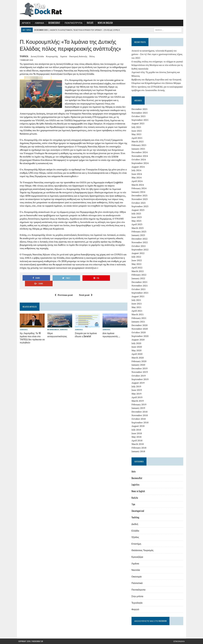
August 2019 (138, 383)
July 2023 (137, 213)
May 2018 (137, 437)
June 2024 (137, 174)
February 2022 (139, 275)
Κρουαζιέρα (138, 557)
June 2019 (137, 390)
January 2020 (139, 365)
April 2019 (137, 397)
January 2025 (139, 149)
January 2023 (139, 235)
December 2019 (140, 368)
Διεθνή (135, 524)
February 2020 (139, 361)
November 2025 (140, 113)
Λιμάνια (38, 23)
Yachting (136, 517)
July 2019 (137, 386)
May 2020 (137, 350)
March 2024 (138, 185)
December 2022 (140, 239)
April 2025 (137, 138)
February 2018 (139, 448)
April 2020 (137, 354)
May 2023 (137, 221)
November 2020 (140, 329)
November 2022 (140, 242)
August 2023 (138, 210)
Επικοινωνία (179, 641)
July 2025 (137, 127)
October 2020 (139, 332)
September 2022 (140, 250)
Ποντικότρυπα (72, 23)
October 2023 (139, 203)
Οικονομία (137, 576)
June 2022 (137, 260)
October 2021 (139, 289)
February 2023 (139, 232)
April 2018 (137, 440)
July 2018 (137, 430)
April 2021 (137, 311)
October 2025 (139, 116)
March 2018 (138, 444)
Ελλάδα (136, 531)
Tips (134, 504)
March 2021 (138, 314)
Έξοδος (136, 537)
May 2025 (137, 134)
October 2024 (139, 159)
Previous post (63, 286)
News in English (104, 23)
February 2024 (139, 188)
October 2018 (139, 419)
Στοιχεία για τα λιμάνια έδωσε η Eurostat (85, 326)
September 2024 (140, 163)
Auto (134, 471)
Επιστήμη (137, 544)
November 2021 (140, 286)
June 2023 (137, 217)
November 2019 (140, 372)
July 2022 (137, 257)
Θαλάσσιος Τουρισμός (143, 550)
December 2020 (140, 325)
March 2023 (138, 228)
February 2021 (139, 318)
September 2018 (140, 422)
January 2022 (139, 278)
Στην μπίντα (138, 596)
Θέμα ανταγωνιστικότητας (56, 326)
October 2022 (139, 246)
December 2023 (140, 195)
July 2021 (137, 300)
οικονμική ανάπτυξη (77, 56)
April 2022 (137, 268)
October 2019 (139, 376)
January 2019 (139, 408)
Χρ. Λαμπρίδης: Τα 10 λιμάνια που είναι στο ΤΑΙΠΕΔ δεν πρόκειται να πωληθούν (31, 329)
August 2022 (138, 253)
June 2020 (137, 347)
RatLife (89, 23)
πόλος (91, 56)
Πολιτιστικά (137, 583)
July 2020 (137, 343)
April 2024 (137, 181)
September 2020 (140, 336)
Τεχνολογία (137, 603)
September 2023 (140, 206)
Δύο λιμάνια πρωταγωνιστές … (111, 326)
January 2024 (139, 192)
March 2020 (138, 358)
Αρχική (25, 23)
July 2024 (137, 170)
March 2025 (138, 141)
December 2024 (140, 152)
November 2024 (140, 156)
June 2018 (137, 433)
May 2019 (137, 394)
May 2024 (137, 177)
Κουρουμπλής (51, 56)
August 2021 (138, 296)
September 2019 (140, 379)
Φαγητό (136, 609)
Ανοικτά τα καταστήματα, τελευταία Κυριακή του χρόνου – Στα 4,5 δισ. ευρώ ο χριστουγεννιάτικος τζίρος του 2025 (158, 54)
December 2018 (140, 412)
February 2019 (139, 404)
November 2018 (140, 415)
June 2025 (137, 131)
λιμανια (62, 56)
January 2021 (139, 322)
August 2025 (138, 123)
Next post (85, 286)
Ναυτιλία (136, 570)
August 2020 (138, 340)
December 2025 (140, 109)
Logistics (136, 485)
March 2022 (138, 271)
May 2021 (137, 307)
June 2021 (137, 304)
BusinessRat (53, 23)
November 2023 (140, 199)
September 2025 (140, 120)
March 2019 (138, 401)
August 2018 (138, 426)
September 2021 (140, 293)
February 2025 (139, 145)
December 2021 (140, 282)
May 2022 (137, 264)
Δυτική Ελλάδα (36, 56)
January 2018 (139, 451)
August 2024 (138, 167)
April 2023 (137, 224)
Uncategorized (138, 511)
